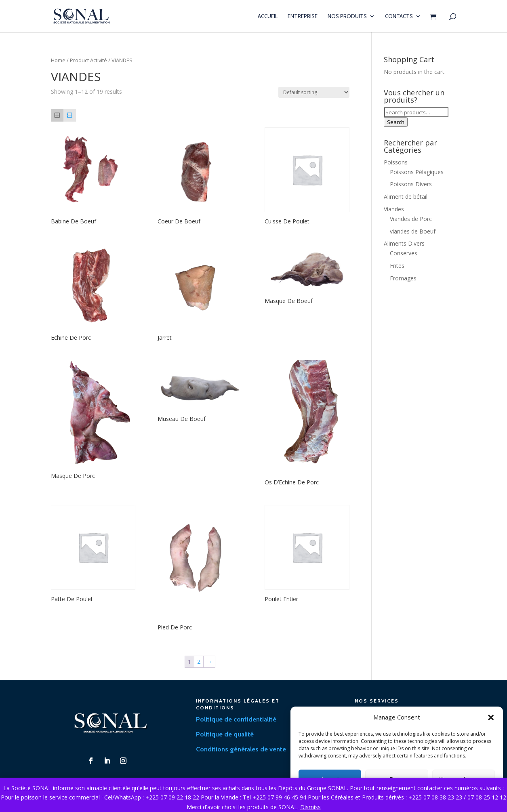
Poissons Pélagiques (417, 172)
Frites (397, 266)
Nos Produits (347, 16)
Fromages (403, 278)
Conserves (404, 253)
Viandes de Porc (411, 219)
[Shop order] (314, 92)
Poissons (396, 162)
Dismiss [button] (310, 807)
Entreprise (303, 16)
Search (396, 122)
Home (58, 60)
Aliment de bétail (406, 197)
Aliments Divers (404, 243)
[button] (491, 717)
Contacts (399, 16)
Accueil (268, 16)
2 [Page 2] (199, 662)
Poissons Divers (411, 184)
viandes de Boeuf (413, 231)
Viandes (394, 209)
